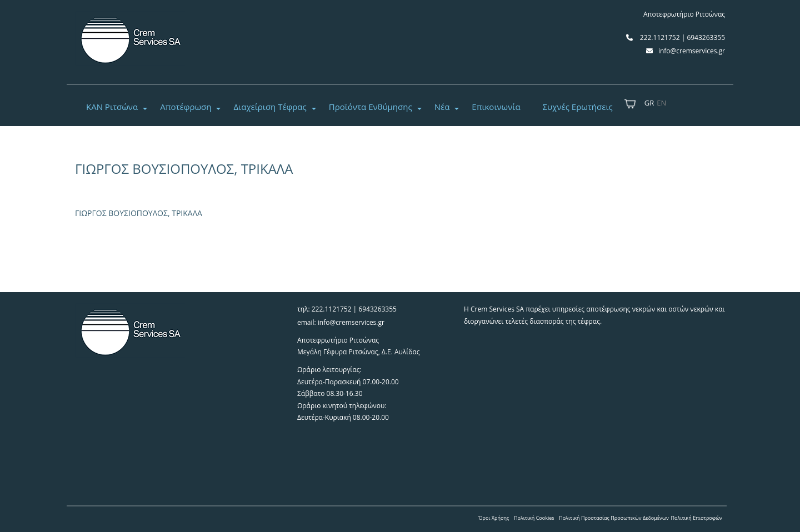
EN (661, 103)
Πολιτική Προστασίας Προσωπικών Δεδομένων (614, 518)
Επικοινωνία (496, 107)
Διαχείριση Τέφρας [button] (270, 107)
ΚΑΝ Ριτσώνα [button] (112, 107)
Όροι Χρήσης (494, 518)
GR (649, 103)
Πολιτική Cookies (534, 518)
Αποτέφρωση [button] (186, 107)
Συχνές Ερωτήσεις (578, 107)
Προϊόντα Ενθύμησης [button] (371, 107)
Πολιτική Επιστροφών (696, 518)
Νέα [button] (442, 107)
